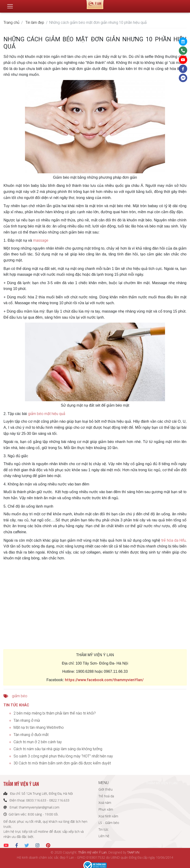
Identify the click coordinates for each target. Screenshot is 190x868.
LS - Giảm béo (109, 823)
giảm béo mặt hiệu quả (47, 414)
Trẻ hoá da (106, 796)
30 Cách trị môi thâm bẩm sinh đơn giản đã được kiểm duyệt (62, 763)
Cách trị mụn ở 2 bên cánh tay (38, 742)
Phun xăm (106, 809)
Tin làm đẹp (35, 22)
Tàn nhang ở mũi (27, 720)
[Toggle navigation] (10, 4)
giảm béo (20, 696)
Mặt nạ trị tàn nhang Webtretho (39, 727)
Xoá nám (105, 803)
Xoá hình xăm (108, 816)
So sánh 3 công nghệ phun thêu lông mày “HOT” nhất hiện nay (63, 756)
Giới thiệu (106, 789)
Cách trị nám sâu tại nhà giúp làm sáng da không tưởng (58, 749)
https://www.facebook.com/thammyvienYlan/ (104, 680)
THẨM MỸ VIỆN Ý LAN (162, 783)
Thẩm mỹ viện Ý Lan (92, 852)
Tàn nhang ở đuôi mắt (31, 735)
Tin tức (104, 829)
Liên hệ (104, 836)
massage (41, 240)
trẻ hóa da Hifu (173, 540)
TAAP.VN (133, 852)
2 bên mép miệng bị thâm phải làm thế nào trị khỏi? (55, 713)
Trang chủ (11, 22)
